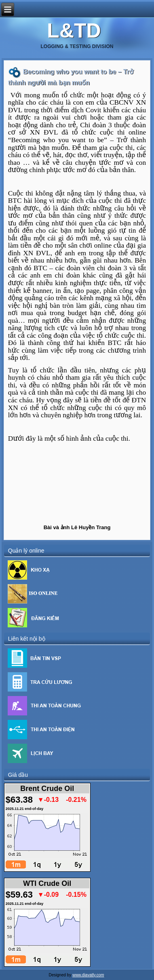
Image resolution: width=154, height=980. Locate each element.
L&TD (74, 31)
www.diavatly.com (88, 975)
